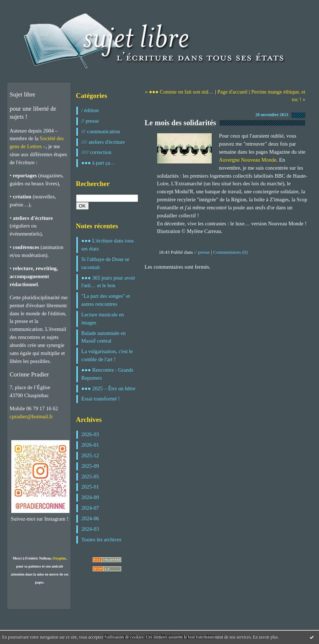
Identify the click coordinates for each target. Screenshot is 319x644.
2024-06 (90, 518)
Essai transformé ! (101, 399)
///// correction (97, 152)
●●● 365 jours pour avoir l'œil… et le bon (108, 282)
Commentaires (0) (230, 252)
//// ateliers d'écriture (103, 142)
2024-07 (90, 508)
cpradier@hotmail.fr (31, 416)
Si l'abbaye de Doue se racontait (105, 263)
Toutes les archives (101, 540)
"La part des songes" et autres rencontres (106, 300)
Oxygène (59, 558)
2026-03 (90, 434)
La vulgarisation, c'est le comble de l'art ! (107, 355)
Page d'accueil (232, 92)
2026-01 (90, 445)
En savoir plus (265, 637)
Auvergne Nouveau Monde (248, 160)
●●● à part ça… (99, 163)
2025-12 (90, 455)
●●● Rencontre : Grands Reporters (107, 374)
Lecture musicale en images (103, 319)
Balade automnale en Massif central (104, 337)
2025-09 (90, 466)
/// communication (101, 131)
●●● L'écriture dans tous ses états (108, 245)
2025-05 (90, 477)
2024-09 (90, 497)
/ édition (90, 110)
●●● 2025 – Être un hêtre (109, 388)
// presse (90, 121)
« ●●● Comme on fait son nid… (179, 92)
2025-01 (90, 487)
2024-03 (90, 529)
